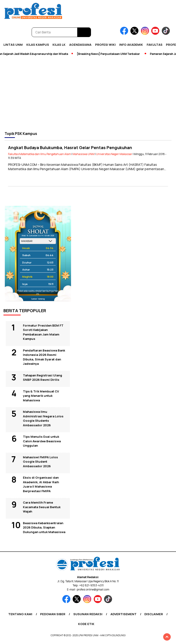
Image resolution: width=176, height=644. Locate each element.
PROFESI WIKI (105, 45)
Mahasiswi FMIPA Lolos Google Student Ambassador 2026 (40, 462)
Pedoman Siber (53, 614)
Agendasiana (80, 45)
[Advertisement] (88, 94)
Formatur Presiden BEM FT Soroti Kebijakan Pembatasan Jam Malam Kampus (43, 332)
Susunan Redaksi (88, 614)
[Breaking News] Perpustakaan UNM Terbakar (109, 54)
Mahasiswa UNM (84, 154)
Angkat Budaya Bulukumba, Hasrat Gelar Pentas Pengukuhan (70, 148)
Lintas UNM (13, 45)
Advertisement (124, 614)
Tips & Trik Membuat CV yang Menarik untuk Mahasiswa (41, 396)
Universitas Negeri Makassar (114, 154)
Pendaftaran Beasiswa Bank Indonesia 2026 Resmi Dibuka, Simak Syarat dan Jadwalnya (44, 357)
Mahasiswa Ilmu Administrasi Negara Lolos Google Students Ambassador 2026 (43, 418)
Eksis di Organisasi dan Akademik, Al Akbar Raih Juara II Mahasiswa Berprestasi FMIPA (41, 484)
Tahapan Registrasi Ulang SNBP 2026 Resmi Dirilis (43, 378)
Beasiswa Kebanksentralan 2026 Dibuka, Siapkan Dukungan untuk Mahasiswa (44, 527)
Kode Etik (86, 624)
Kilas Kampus (38, 45)
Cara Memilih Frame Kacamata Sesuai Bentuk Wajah (42, 507)
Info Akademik (131, 45)
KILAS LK (59, 45)
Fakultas (155, 45)
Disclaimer (154, 614)
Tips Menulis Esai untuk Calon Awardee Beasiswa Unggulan (42, 441)
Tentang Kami (20, 614)
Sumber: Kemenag (38, 299)
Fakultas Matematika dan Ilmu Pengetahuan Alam (40, 154)
